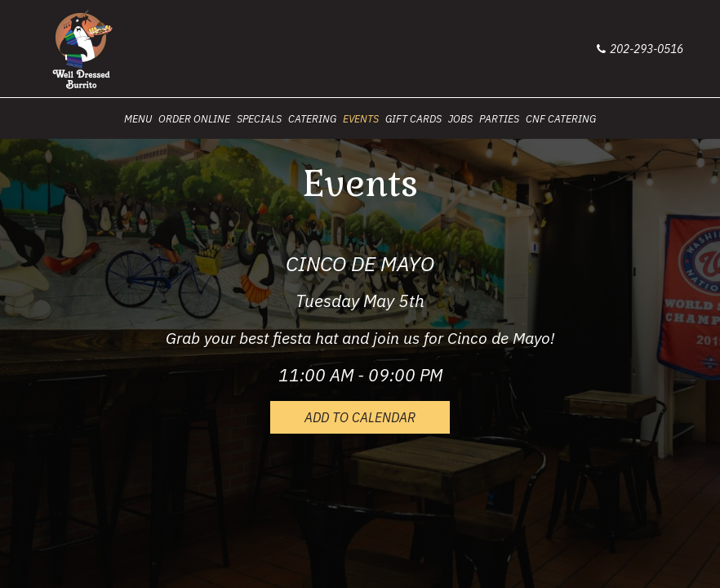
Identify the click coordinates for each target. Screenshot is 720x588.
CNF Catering (561, 118)
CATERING (312, 118)
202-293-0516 (640, 49)
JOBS (460, 118)
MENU (138, 118)
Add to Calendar (360, 417)
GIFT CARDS (413, 118)
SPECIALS (259, 118)
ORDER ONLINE (194, 118)
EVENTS (361, 118)
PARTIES (499, 118)
